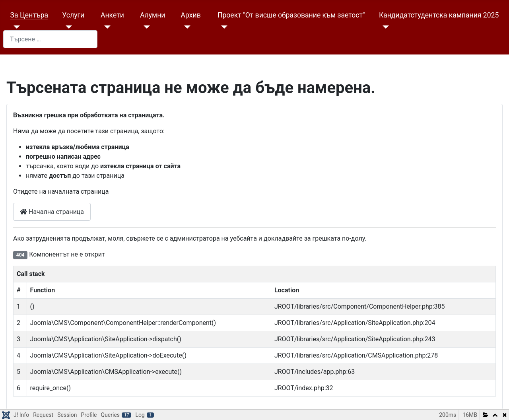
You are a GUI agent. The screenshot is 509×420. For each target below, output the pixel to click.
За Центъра (29, 15)
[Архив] (186, 27)
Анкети (112, 15)
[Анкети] (106, 27)
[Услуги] (67, 27)
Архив (191, 15)
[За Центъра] (15, 27)
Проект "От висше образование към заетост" (291, 15)
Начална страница (52, 212)
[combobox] (50, 39)
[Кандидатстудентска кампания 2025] (384, 27)
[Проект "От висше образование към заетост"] (222, 27)
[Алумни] (145, 27)
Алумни (153, 15)
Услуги (73, 15)
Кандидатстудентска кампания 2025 (439, 15)
